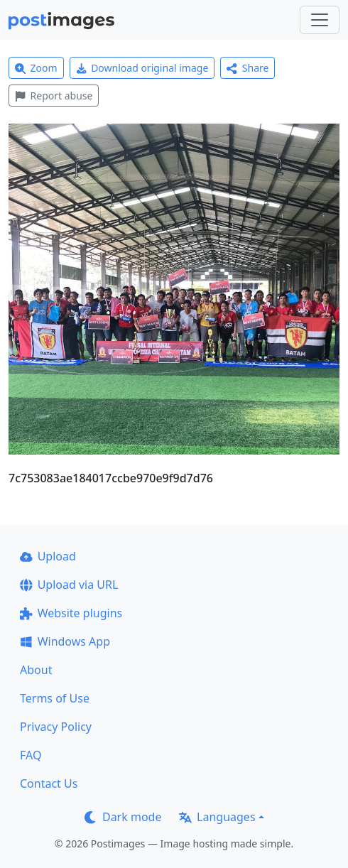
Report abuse (54, 96)
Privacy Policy (56, 727)
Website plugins (71, 613)
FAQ (31, 755)
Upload (48, 556)
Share (248, 68)
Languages (217, 817)
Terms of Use (55, 698)
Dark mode (123, 817)
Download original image (142, 68)
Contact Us (49, 783)
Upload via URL (69, 585)
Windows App (65, 641)
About (36, 670)
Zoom (36, 68)
